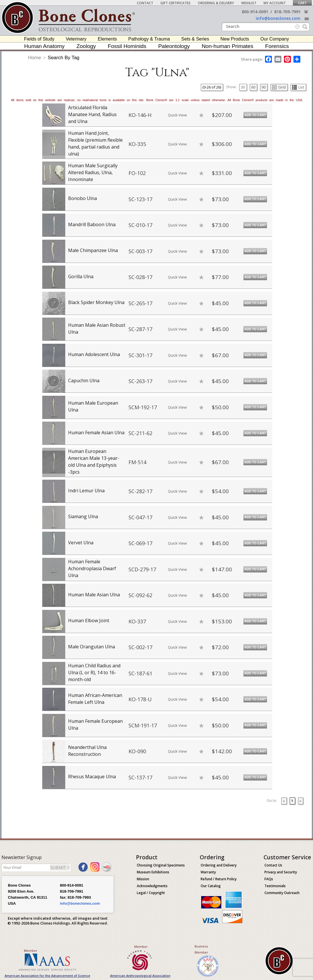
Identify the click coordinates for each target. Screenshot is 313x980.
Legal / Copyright (151, 893)
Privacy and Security (281, 872)
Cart (302, 3)
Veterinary (76, 39)
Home (35, 58)
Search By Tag (64, 58)
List (298, 87)
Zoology (86, 46)
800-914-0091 (255, 12)
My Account (275, 3)
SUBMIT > (60, 867)
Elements (107, 39)
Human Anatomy (44, 46)
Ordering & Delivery (216, 3)
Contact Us (273, 865)
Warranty (208, 872)
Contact (145, 3)
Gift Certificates (175, 3)
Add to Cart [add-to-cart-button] (255, 115)
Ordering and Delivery (219, 865)
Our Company (275, 39)
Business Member (201, 949)
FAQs (269, 879)
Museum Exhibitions (153, 872)
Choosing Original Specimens (161, 865)
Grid (279, 87)
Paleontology (174, 46)
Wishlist (249, 3)
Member (31, 951)
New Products (235, 39)
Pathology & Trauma (149, 39)
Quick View (177, 115)
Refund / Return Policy (219, 879)
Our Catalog (211, 886)
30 (243, 87)
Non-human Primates (228, 46)
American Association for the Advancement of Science (47, 976)
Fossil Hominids (127, 46)
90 (264, 87)
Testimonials (275, 886)
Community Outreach (282, 893)
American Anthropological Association (140, 976)
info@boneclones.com (278, 18)
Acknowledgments (152, 886)
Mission (143, 879)
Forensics (277, 46)
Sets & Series (195, 39)
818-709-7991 (287, 12)
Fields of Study (39, 39)
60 (253, 87)
